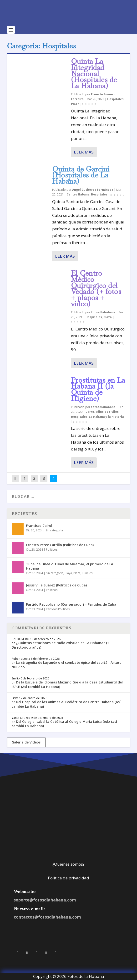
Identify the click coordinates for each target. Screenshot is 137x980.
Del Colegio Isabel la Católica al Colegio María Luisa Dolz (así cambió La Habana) (64, 724)
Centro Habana (78, 194)
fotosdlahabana (103, 312)
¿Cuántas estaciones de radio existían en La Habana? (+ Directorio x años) (61, 645)
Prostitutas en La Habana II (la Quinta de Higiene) (98, 389)
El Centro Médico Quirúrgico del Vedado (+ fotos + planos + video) (96, 288)
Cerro (90, 412)
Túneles (87, 573)
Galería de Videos (26, 742)
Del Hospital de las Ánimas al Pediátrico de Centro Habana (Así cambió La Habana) (66, 704)
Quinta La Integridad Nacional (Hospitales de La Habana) (94, 74)
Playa (68, 573)
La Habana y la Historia (106, 417)
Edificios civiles (107, 412)
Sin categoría (54, 530)
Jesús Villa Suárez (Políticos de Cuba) (56, 585)
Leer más (84, 152)
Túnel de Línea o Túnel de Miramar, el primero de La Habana (70, 566)
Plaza (75, 104)
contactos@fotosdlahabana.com (47, 917)
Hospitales (115, 99)
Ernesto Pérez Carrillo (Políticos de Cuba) (60, 545)
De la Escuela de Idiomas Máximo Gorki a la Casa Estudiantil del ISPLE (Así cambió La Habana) (67, 684)
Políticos (52, 550)
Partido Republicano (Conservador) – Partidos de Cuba (71, 604)
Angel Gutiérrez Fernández (93, 190)
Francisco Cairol (39, 526)
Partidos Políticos (58, 609)
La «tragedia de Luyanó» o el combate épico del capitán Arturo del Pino (67, 665)
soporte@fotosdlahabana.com (45, 900)
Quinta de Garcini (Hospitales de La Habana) (81, 175)
